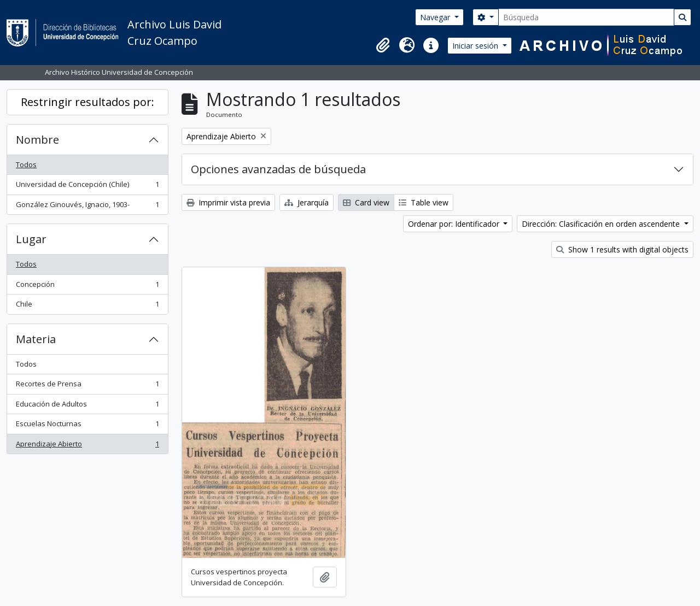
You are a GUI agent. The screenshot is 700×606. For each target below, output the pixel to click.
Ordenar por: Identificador (455, 224)
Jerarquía (307, 202)
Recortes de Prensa (87, 386)
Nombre (37, 140)
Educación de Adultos (87, 406)
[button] (383, 45)
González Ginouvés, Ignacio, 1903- (87, 207)
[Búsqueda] (586, 17)
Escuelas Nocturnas (87, 426)
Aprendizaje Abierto (87, 446)
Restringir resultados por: (87, 102)
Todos (26, 164)
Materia (36, 339)
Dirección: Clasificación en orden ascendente (602, 224)
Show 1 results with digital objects (622, 249)
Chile (87, 306)
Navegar (436, 17)
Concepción (87, 287)
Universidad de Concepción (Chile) (87, 187)
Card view (366, 202)
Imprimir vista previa (228, 202)
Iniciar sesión (476, 46)
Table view (424, 202)
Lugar (31, 239)
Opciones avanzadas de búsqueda (278, 169)
